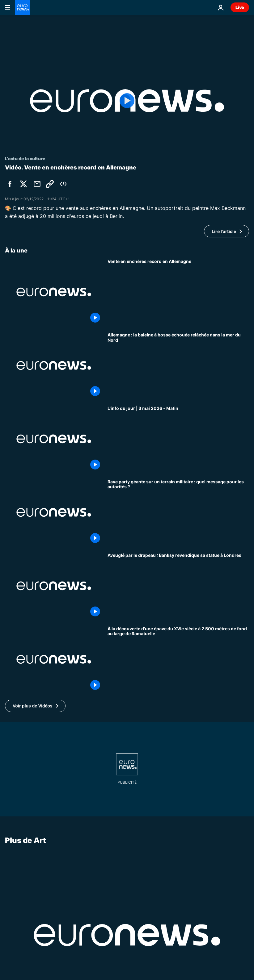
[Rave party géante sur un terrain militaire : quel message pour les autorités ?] (178, 512)
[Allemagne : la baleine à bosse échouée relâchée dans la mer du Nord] (178, 365)
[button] (35, 706)
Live (240, 7)
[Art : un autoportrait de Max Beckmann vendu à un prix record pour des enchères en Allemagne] (178, 292)
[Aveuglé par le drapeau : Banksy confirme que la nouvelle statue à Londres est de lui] (178, 586)
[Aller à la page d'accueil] (22, 7)
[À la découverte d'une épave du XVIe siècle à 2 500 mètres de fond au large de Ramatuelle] (178, 659)
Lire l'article (224, 231)
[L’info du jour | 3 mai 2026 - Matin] (178, 439)
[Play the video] (127, 101)
